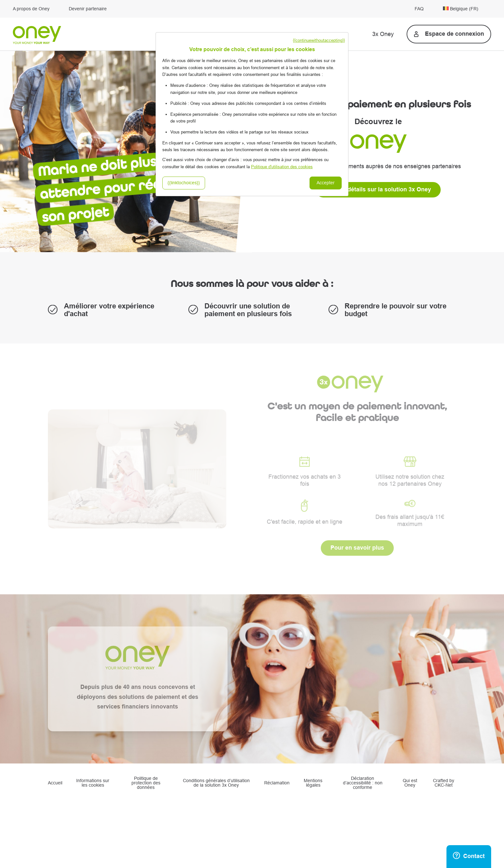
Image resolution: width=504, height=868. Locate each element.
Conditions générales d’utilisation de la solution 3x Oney (216, 783)
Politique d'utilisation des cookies (282, 167)
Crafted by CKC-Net (444, 783)
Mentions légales (313, 783)
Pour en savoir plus (357, 548)
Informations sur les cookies (93, 783)
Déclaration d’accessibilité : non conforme (363, 783)
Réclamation (277, 783)
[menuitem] (467, 9)
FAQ (419, 9)
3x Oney (383, 34)
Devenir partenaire (88, 9)
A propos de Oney (31, 9)
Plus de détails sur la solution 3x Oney (378, 190)
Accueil (55, 783)
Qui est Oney (410, 783)
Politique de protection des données (146, 783)
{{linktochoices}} (184, 183)
